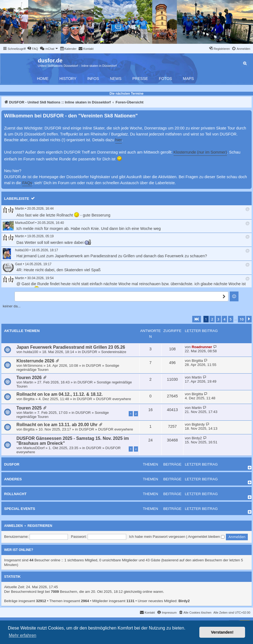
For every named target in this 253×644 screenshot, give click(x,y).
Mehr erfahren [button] (23, 635)
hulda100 (22, 250)
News (116, 79)
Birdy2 (197, 438)
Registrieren (40, 526)
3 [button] (218, 319)
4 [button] (224, 319)
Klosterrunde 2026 (35, 361)
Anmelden (13, 526)
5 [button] (231, 319)
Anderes (13, 479)
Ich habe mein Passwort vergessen (157, 537)
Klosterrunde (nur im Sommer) (200, 152)
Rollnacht (15, 494)
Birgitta (197, 361)
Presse (140, 79)
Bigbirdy (198, 424)
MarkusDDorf (25, 223)
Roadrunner (202, 347)
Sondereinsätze (114, 352)
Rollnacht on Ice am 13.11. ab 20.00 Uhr (57, 425)
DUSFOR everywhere (114, 399)
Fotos (165, 79)
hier (119, 140)
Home (43, 79)
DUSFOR (90, 352)
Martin (20, 209)
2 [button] (212, 319)
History (68, 79)
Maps (188, 79)
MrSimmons (33, 366)
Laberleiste (17, 199)
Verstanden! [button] (222, 632)
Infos (93, 79)
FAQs (27, 183)
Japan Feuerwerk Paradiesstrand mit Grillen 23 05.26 (71, 347)
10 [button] (242, 319)
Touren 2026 (29, 378)
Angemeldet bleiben (206, 537)
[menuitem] (33, 49)
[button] (197, 319)
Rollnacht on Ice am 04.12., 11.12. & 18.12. (60, 394)
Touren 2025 (29, 408)
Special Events (20, 509)
